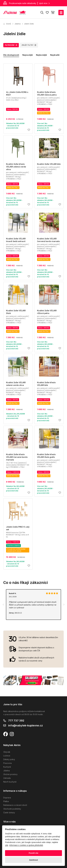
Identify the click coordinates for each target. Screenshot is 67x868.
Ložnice (7, 756)
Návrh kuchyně (10, 782)
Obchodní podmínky (12, 809)
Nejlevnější (41, 55)
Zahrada (7, 778)
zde (7, 845)
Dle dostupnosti (11, 55)
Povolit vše (33, 853)
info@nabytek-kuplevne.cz (25, 725)
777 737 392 (16, 721)
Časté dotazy (9, 813)
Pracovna (7, 763)
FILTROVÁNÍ (11, 45)
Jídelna (18, 24)
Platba (6, 801)
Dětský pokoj (9, 759)
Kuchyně (7, 767)
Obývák (7, 752)
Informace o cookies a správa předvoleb (26, 845)
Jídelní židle (29, 24)
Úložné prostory (10, 774)
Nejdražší (55, 55)
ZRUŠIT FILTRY (29, 45)
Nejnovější (28, 55)
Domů (7, 24)
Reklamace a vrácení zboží (15, 805)
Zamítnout (33, 860)
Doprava (7, 798)
